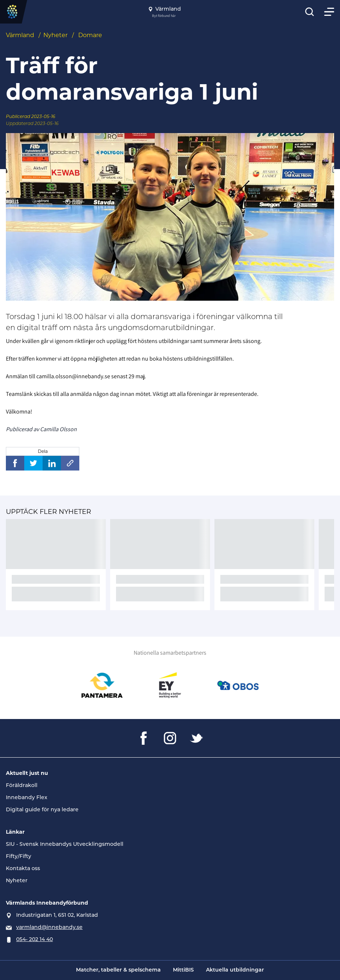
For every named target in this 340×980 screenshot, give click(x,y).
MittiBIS (183, 970)
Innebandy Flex (27, 797)
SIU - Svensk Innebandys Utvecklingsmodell (65, 844)
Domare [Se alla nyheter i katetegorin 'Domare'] (90, 35)
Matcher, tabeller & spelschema (118, 970)
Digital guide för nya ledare (42, 809)
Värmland (20, 35)
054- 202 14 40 (35, 939)
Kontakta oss (23, 868)
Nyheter (55, 35)
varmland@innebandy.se (49, 927)
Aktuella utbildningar (235, 970)
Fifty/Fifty (19, 856)
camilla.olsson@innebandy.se (73, 376)
